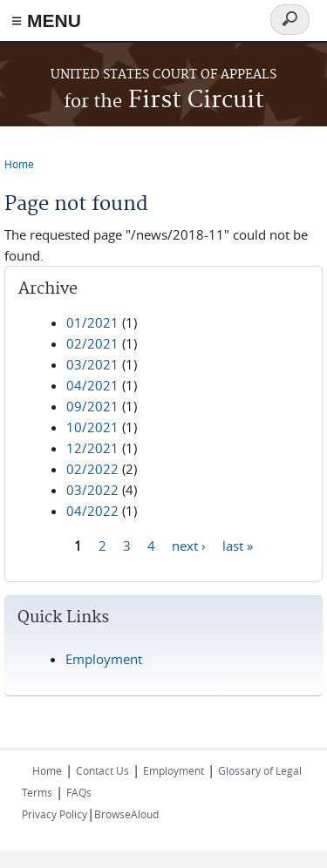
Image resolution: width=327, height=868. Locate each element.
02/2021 (92, 343)
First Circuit (164, 101)
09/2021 (92, 406)
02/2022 (92, 469)
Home (19, 164)
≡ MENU (46, 20)
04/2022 (92, 511)
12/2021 (92, 448)
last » (238, 545)
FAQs (79, 792)
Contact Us (102, 770)
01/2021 (92, 322)
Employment (104, 659)
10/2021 (92, 427)
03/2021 (92, 364)
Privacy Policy (54, 814)
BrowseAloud (126, 814)
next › (189, 545)
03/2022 (92, 490)
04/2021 (92, 385)
